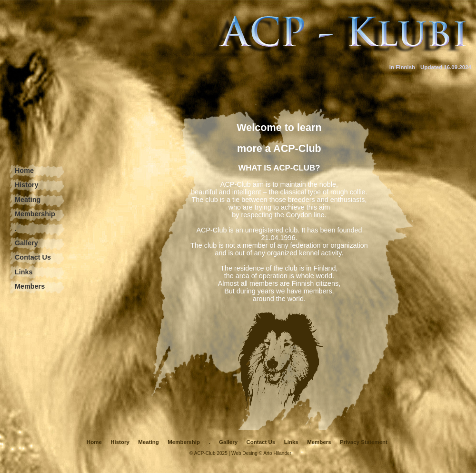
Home (24, 171)
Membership (35, 214)
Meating (28, 200)
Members (30, 286)
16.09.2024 (457, 67)
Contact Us (33, 257)
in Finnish (402, 67)
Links (24, 272)
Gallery (26, 243)
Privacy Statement (364, 442)
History (27, 185)
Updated (431, 67)
